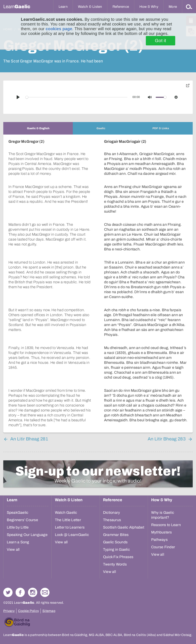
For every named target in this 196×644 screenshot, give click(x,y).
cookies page (59, 29)
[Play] (18, 97)
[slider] (77, 97)
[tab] (38, 128)
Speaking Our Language (27, 530)
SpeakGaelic (18, 508)
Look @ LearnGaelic (72, 530)
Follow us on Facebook (20, 587)
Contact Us (45, 587)
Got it (161, 41)
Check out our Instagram (33, 587)
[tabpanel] (98, 281)
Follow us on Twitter (8, 587)
